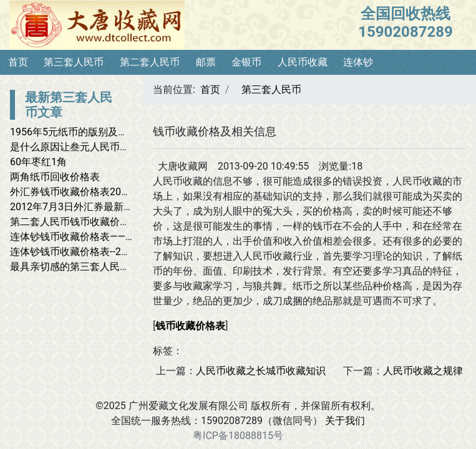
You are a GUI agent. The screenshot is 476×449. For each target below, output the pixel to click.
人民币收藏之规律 (423, 371)
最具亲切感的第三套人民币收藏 (80, 267)
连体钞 (358, 62)
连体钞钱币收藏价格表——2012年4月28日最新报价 (122, 237)
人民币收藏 (303, 62)
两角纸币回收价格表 (55, 177)
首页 (18, 62)
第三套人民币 (74, 62)
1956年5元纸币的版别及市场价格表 (89, 132)
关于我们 (345, 421)
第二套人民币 (150, 62)
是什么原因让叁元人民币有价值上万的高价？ (110, 147)
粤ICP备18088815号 (238, 436)
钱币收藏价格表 (190, 326)
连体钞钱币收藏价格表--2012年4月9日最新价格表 (119, 252)
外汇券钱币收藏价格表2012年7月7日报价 (102, 192)
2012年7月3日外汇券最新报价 (77, 207)
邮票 (206, 62)
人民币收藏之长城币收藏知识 (261, 371)
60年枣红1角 (38, 162)
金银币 (246, 62)
